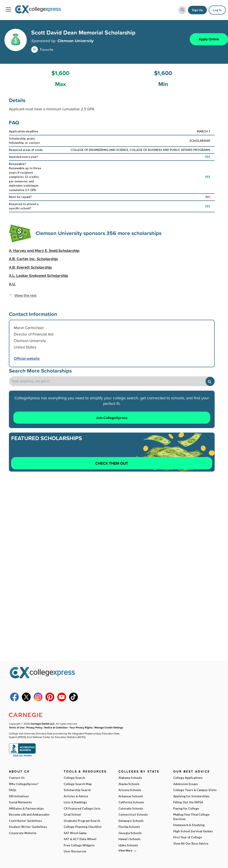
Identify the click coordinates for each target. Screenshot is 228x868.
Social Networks (20, 802)
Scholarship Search (77, 790)
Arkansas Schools (131, 796)
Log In (217, 10)
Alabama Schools (130, 778)
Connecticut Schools (133, 814)
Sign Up (197, 10)
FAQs (13, 790)
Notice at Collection (56, 727)
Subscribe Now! (185, 849)
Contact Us (17, 778)
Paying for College (186, 808)
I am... (159, 824)
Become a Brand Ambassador (29, 814)
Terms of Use (48, 857)
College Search (74, 778)
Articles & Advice (76, 796)
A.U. (12, 284)
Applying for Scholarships (191, 796)
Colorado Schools (131, 808)
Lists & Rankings (75, 802)
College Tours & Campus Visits (195, 790)
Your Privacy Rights (81, 727)
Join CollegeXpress (112, 418)
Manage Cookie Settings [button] (109, 727)
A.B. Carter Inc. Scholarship (33, 259)
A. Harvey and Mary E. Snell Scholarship (44, 251)
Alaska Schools (129, 784)
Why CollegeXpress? (24, 784)
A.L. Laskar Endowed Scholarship (39, 276)
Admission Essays (186, 784)
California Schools (131, 802)
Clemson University (75, 41)
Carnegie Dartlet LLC (43, 724)
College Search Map (78, 784)
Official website (27, 358)
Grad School (72, 814)
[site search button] (182, 10)
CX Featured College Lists (82, 808)
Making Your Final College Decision (191, 817)
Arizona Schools (130, 790)
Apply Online (209, 39)
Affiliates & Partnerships (26, 808)
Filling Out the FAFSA (188, 802)
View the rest (25, 295)
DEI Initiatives (19, 796)
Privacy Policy (34, 727)
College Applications (188, 778)
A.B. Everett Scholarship (30, 267)
